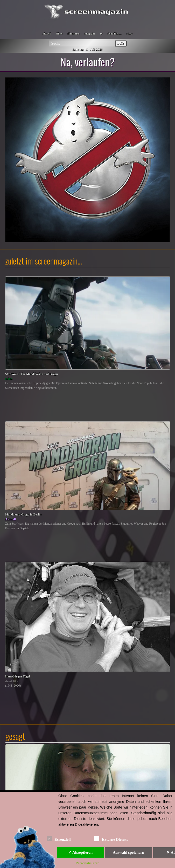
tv (101, 33)
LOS (121, 43)
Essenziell (59, 839)
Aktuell (10, 519)
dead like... (13, 681)
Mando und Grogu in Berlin (23, 515)
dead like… (114, 33)
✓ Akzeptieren (80, 852)
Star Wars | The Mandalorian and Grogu (31, 374)
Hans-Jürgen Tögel (17, 677)
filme (59, 33)
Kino (9, 379)
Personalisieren (88, 863)
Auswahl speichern (128, 852)
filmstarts (73, 33)
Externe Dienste (111, 839)
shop (129, 33)
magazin (90, 33)
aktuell (47, 33)
